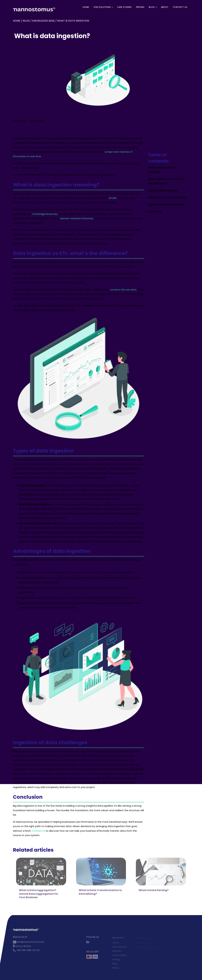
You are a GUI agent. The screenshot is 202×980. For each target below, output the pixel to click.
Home (86, 7)
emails (113, 198)
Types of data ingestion (163, 191)
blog (152, 7)
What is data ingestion (73, 21)
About (165, 7)
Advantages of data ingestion (167, 197)
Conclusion (155, 211)
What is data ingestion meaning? (162, 170)
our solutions (102, 7)
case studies (124, 7)
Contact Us (180, 7)
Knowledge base (43, 21)
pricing (140, 7)
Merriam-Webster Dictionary (77, 218)
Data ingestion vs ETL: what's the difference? (166, 181)
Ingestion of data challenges (166, 205)
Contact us (38, 831)
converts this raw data (123, 290)
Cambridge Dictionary (45, 214)
